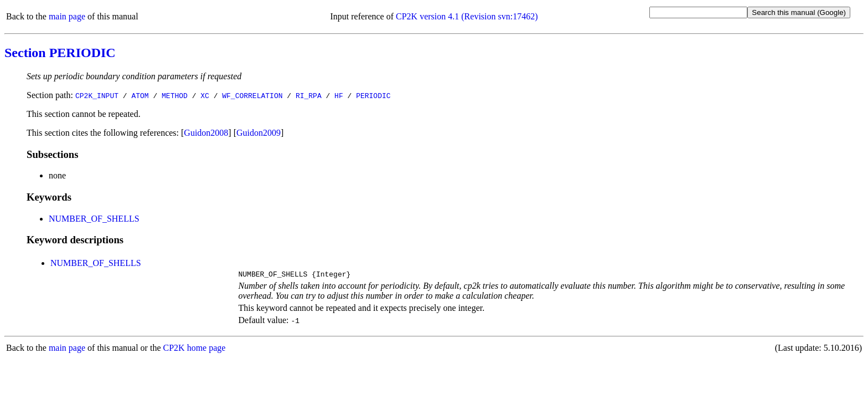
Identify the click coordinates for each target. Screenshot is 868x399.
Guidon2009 (259, 133)
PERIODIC (373, 95)
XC (205, 95)
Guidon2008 (206, 133)
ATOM (140, 95)
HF (339, 95)
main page (67, 16)
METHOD (175, 95)
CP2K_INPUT (97, 95)
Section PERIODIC (60, 53)
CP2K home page (195, 349)
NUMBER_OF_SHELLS (94, 219)
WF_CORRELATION (252, 95)
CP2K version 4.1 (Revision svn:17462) (467, 16)
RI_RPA (309, 95)
